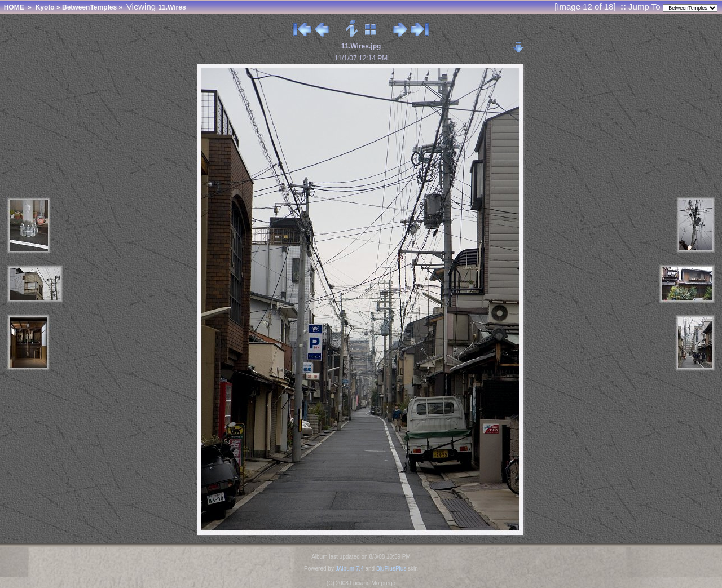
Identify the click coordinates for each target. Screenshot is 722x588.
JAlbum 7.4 (350, 569)
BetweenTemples (89, 7)
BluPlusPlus (391, 569)
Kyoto (45, 7)
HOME (14, 7)
